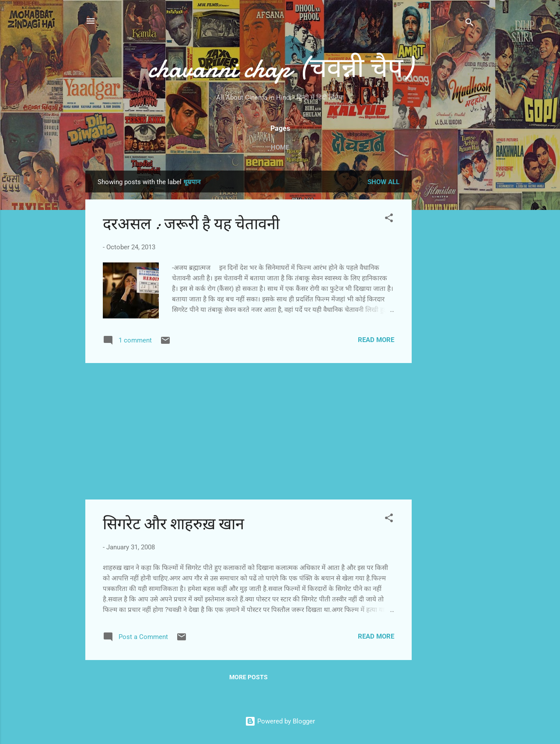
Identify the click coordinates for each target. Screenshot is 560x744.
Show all (383, 182)
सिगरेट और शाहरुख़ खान (173, 524)
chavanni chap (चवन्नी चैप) (280, 68)
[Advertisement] (447, 302)
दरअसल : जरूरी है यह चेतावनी (191, 224)
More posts (248, 677)
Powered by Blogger (280, 721)
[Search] (469, 24)
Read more (376, 340)
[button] (389, 219)
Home (280, 147)
